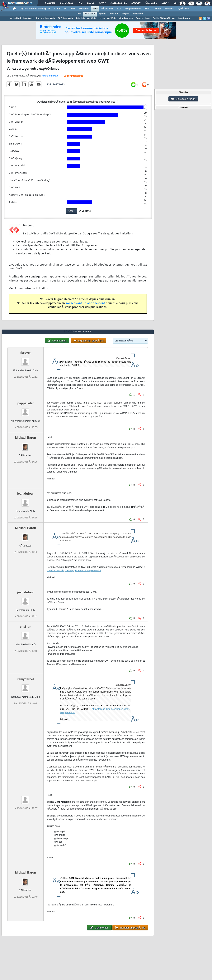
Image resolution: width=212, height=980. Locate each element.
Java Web (90, 14)
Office (158, 9)
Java (95, 9)
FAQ (80, 3)
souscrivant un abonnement (85, 304)
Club (177, 3)
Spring (102, 14)
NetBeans (138, 14)
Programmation (133, 9)
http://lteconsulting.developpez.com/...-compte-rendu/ (74, 571)
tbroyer (26, 353)
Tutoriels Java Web (86, 18)
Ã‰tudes (151, 3)
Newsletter (119, 3)
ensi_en (26, 627)
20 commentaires (73, 76)
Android (114, 14)
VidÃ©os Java (126, 18)
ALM (73, 9)
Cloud (57, 9)
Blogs (91, 3)
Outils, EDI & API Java (164, 18)
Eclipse (125, 14)
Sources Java (143, 18)
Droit (165, 3)
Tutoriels (66, 3)
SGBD (148, 9)
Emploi (136, 3)
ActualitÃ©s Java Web (22, 18)
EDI (119, 9)
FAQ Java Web (65, 18)
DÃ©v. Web (107, 9)
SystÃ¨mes (183, 9)
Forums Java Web (45, 18)
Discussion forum (183, 99)
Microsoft (84, 9)
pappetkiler (26, 403)
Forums (50, 3)
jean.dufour (26, 494)
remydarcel (26, 679)
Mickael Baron (50, 76)
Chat (103, 3)
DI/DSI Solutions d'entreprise (35, 9)
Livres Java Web (107, 18)
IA (65, 9)
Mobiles (169, 9)
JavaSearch (184, 18)
